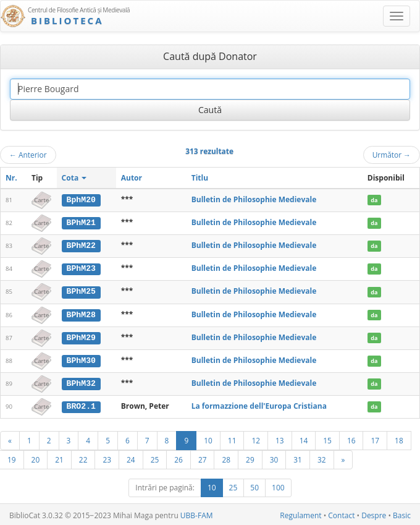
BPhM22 (81, 245)
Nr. (11, 178)
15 (327, 438)
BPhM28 (81, 314)
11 (232, 438)
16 (351, 438)
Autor (132, 178)
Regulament (300, 514)
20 (36, 458)
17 (375, 438)
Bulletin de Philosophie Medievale (254, 199)
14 (304, 438)
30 (274, 458)
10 (208, 438)
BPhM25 (81, 291)
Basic (402, 514)
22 (83, 458)
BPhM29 (81, 336)
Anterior (28, 155)
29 (250, 458)
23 (107, 458)
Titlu (200, 178)
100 (278, 486)
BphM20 (81, 200)
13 (280, 438)
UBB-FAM (197, 514)
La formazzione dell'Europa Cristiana (259, 404)
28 (226, 458)
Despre (374, 514)
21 (59, 458)
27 (203, 458)
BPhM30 (81, 359)
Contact (341, 514)
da (374, 200)
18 (399, 438)
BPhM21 (81, 223)
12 (256, 438)
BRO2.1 (81, 404)
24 (131, 458)
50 (254, 486)
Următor (392, 155)
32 (322, 458)
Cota (74, 178)
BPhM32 (81, 382)
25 (155, 458)
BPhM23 (81, 268)
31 (298, 458)
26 (178, 458)
